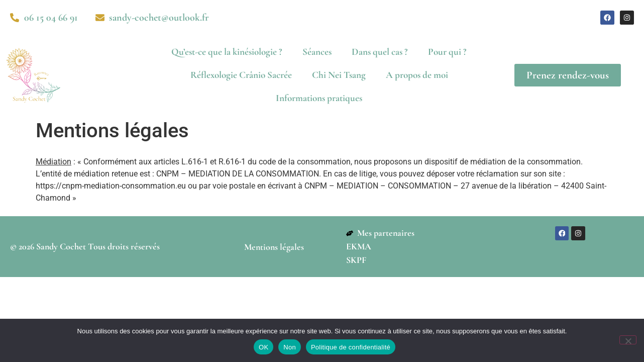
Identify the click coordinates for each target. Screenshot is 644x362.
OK (263, 347)
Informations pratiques (319, 98)
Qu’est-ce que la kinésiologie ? (227, 52)
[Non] (628, 340)
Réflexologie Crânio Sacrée (241, 75)
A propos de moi (417, 75)
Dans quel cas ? (380, 52)
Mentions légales (274, 247)
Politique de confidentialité (351, 347)
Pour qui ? (447, 52)
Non (290, 347)
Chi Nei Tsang (339, 75)
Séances (317, 52)
